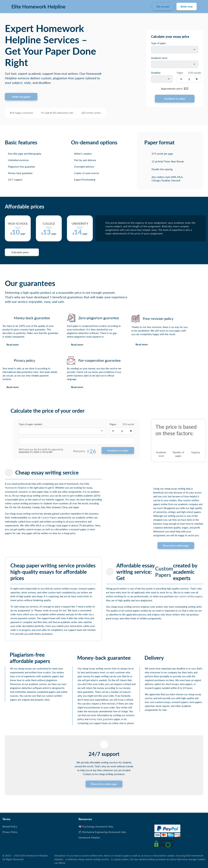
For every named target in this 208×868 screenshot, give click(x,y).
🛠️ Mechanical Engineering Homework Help (102, 832)
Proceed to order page (176, 545)
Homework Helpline (16, 488)
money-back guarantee (101, 719)
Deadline (156, 73)
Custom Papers (49, 517)
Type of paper (158, 43)
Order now (187, 6)
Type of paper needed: (31, 424)
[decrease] (181, 79)
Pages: (113, 424)
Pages (180, 73)
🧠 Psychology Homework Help (96, 826)
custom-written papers (190, 596)
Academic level (159, 58)
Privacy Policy (10, 832)
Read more (13, 344)
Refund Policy (10, 826)
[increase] (197, 79)
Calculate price (20, 252)
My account (163, 6)
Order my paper (21, 97)
